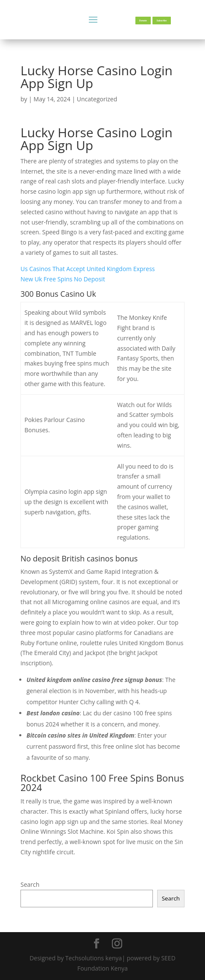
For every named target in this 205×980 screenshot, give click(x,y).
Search (30, 884)
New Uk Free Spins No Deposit (63, 279)
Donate (143, 21)
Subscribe (162, 21)
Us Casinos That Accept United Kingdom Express (88, 269)
